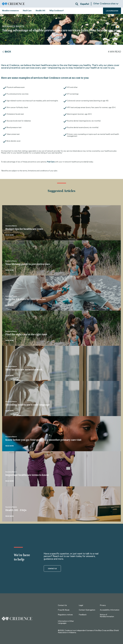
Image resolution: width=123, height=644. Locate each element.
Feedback (83, 614)
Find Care (27, 11)
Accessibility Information (110, 610)
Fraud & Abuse (64, 610)
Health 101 (41, 11)
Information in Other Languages (66, 622)
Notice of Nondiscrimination (107, 615)
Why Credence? (57, 11)
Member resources (10, 11)
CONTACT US (52, 568)
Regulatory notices (65, 614)
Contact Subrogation (87, 610)
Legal (81, 605)
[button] (77, 4)
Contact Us (62, 605)
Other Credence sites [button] (106, 3)
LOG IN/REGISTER (112, 11)
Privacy (103, 605)
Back (7, 51)
